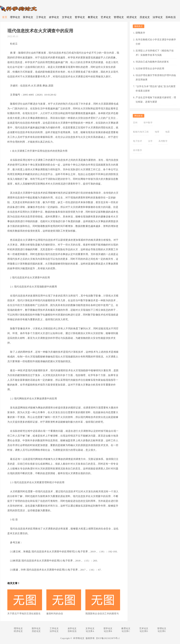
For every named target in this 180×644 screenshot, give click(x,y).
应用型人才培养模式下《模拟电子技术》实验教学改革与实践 (155, 53)
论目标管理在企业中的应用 (150, 69)
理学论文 (15, 17)
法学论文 (158, 17)
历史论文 (145, 17)
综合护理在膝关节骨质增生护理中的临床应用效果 (156, 77)
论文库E (162, 631)
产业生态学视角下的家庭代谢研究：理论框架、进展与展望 (156, 100)
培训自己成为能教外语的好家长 (152, 62)
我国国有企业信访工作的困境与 (102, 614)
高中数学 (138, 150)
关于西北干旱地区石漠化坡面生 (24, 614)
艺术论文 (106, 17)
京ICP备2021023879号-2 (108, 638)
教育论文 (93, 17)
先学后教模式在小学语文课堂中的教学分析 (156, 42)
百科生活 (171, 17)
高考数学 (163, 141)
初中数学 (148, 123)
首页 (5, 17)
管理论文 (119, 17)
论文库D (144, 631)
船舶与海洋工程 (141, 132)
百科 (135, 123)
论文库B (108, 631)
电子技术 (138, 141)
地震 (168, 132)
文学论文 (67, 17)
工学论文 (41, 17)
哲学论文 (80, 17)
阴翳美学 (140, 33)
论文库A (90, 631)
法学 (150, 141)
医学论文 (28, 17)
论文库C (126, 631)
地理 (157, 132)
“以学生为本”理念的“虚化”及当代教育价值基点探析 (156, 89)
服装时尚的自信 (55, 614)
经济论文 (132, 17)
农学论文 (54, 17)
